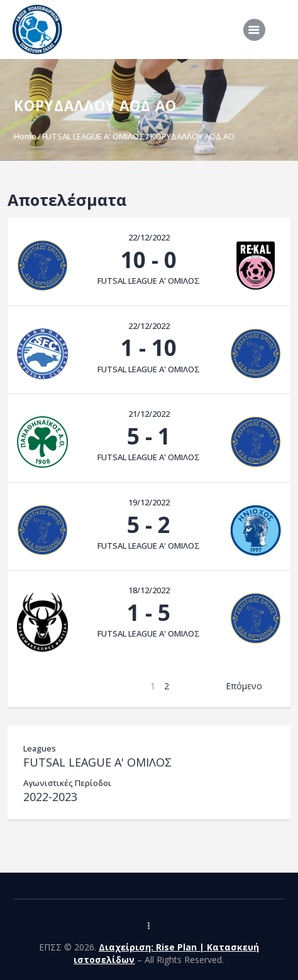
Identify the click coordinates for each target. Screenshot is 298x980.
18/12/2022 (149, 590)
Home (25, 136)
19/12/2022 (149, 502)
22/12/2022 (149, 237)
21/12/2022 (149, 414)
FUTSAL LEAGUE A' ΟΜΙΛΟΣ (93, 136)
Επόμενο (244, 686)
